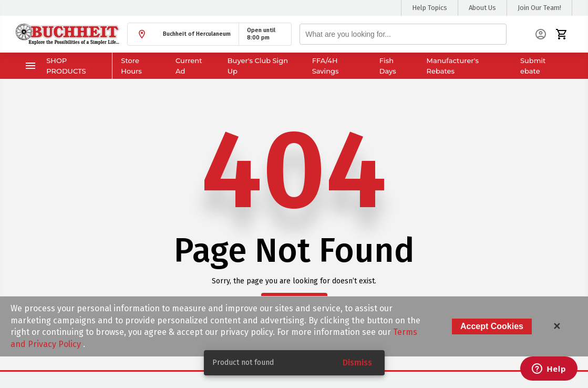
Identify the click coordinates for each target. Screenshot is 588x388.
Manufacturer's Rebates (452, 66)
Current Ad (189, 66)
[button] (183, 34)
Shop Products (55, 66)
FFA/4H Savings (326, 66)
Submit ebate (533, 66)
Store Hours (131, 66)
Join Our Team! (539, 8)
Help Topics (430, 8)
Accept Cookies (492, 326)
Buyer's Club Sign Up (258, 66)
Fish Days (388, 66)
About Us (482, 8)
